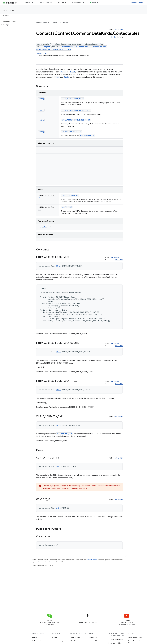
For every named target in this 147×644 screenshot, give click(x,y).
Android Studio (137, 3)
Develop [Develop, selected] (61, 3)
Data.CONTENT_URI (87, 136)
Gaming (54, 637)
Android (35, 637)
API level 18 (119, 29)
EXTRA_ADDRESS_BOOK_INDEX (73, 99)
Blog (94, 3)
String (41, 99)
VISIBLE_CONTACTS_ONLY (71, 132)
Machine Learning (57, 641)
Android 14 (93, 641)
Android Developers (42, 23)
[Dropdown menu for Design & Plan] (52, 3)
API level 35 (119, 260)
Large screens (75, 637)
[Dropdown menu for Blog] (99, 3)
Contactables (44, 227)
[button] (14, 25)
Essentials (27, 3)
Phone (63, 72)
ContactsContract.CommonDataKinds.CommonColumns (84, 47)
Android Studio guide (116, 640)
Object (47, 47)
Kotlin (114, 37)
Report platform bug (135, 637)
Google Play (77, 3)
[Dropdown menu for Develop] (67, 3)
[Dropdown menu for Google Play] (84, 3)
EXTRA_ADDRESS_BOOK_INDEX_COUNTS (76, 110)
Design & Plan (44, 3)
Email (73, 72)
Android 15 (93, 637)
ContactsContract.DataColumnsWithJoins (53, 49)
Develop (54, 23)
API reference (9, 11)
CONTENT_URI (67, 207)
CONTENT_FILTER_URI (70, 195)
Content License (92, 560)
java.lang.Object (42, 53)
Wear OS (73, 641)
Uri (39, 198)
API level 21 (115, 257)
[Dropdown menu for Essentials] (33, 3)
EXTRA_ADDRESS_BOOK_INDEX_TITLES (76, 120)
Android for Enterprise (39, 641)
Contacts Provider (79, 488)
